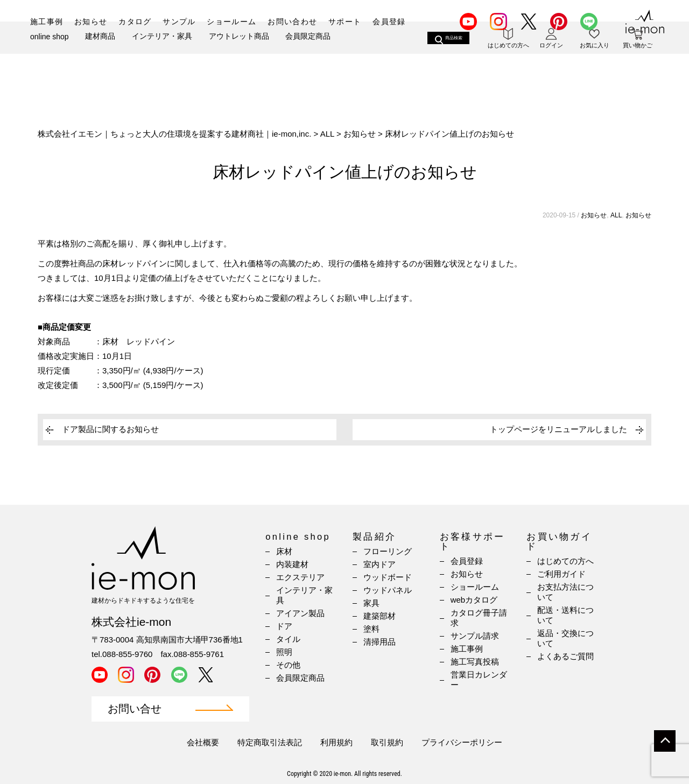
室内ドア (379, 564)
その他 (288, 665)
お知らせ (91, 22)
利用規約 (336, 742)
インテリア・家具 (162, 58)
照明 (284, 652)
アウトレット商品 (239, 58)
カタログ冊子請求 (479, 618)
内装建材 (292, 564)
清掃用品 (379, 642)
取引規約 (387, 742)
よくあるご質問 (565, 656)
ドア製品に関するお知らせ (110, 429)
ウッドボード (388, 577)
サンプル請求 (475, 636)
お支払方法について (565, 592)
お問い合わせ (292, 22)
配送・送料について (565, 615)
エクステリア (300, 577)
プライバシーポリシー (462, 742)
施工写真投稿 (475, 662)
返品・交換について (565, 638)
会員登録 (389, 22)
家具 (371, 603)
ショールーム (231, 22)
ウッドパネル (388, 590)
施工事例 (47, 22)
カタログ (135, 22)
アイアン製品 (300, 613)
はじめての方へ (565, 561)
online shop (50, 58)
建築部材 (379, 616)
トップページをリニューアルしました (558, 429)
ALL (616, 215)
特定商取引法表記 (270, 742)
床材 (284, 551)
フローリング (388, 551)
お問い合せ (135, 709)
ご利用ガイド (561, 574)
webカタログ (474, 600)
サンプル (179, 22)
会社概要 (203, 742)
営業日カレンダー (479, 680)
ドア (284, 626)
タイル (288, 639)
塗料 (371, 629)
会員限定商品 (308, 58)
